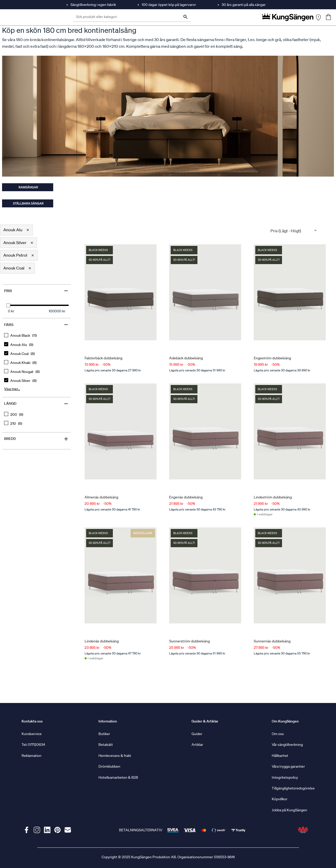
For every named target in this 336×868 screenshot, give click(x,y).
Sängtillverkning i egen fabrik (93, 5)
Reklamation (31, 756)
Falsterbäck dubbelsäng (103, 358)
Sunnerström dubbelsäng (189, 641)
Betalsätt (106, 745)
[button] (16, 230)
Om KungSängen (285, 721)
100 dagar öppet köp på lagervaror (169, 5)
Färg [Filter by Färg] (37, 325)
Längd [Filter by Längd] (37, 404)
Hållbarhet (280, 756)
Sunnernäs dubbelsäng (272, 641)
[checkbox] (37, 336)
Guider (197, 734)
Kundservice (32, 734)
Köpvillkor (280, 799)
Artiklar (197, 745)
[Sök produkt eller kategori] (132, 17)
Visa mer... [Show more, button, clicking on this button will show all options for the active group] (12, 389)
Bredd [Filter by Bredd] (37, 439)
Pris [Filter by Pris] (37, 291)
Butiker (104, 734)
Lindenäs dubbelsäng (102, 641)
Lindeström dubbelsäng (273, 497)
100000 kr (57, 311)
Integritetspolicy (285, 777)
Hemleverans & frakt (115, 756)
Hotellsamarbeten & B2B (118, 777)
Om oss (278, 734)
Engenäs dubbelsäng (186, 497)
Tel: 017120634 (33, 745)
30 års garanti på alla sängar (244, 5)
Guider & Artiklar (205, 721)
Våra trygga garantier (288, 766)
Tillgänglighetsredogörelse (293, 788)
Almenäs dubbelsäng (101, 497)
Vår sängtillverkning (287, 745)
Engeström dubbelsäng (272, 358)
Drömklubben (109, 766)
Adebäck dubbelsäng (186, 358)
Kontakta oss (32, 721)
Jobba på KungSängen (289, 810)
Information (108, 721)
